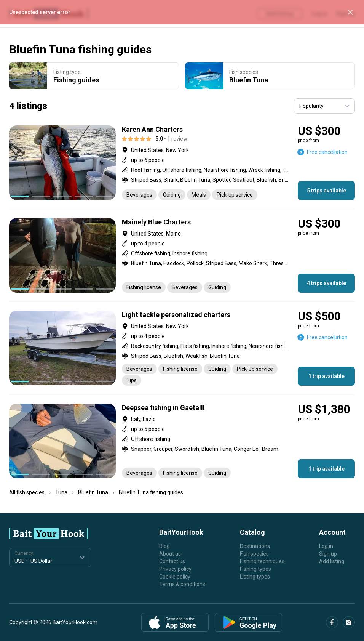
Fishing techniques (262, 561)
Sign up (328, 554)
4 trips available (326, 283)
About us (170, 554)
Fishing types (255, 569)
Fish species (254, 554)
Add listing (332, 561)
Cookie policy (175, 577)
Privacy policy (175, 569)
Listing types (255, 577)
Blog (164, 546)
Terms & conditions (182, 584)
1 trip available (326, 376)
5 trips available (326, 191)
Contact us (172, 561)
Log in (326, 546)
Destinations (255, 546)
